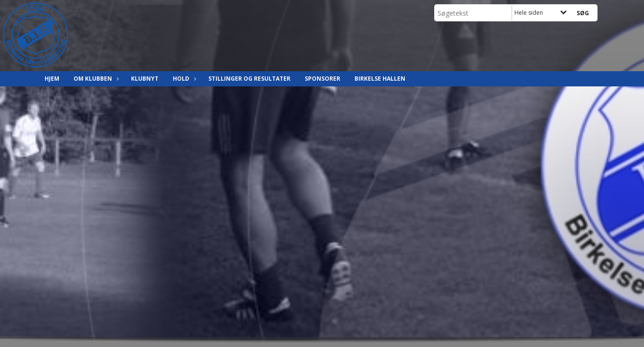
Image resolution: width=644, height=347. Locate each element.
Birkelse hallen (380, 79)
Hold (183, 79)
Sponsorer (322, 79)
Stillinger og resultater (249, 79)
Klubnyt (145, 79)
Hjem (52, 79)
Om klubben (95, 79)
